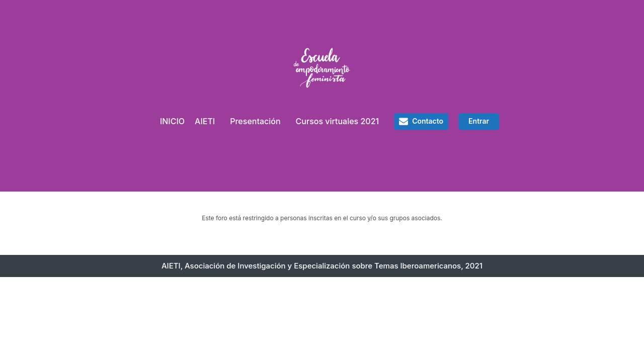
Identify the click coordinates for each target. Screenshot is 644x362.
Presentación (255, 121)
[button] (421, 121)
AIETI (205, 121)
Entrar (479, 121)
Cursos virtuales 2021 (338, 121)
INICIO (172, 121)
